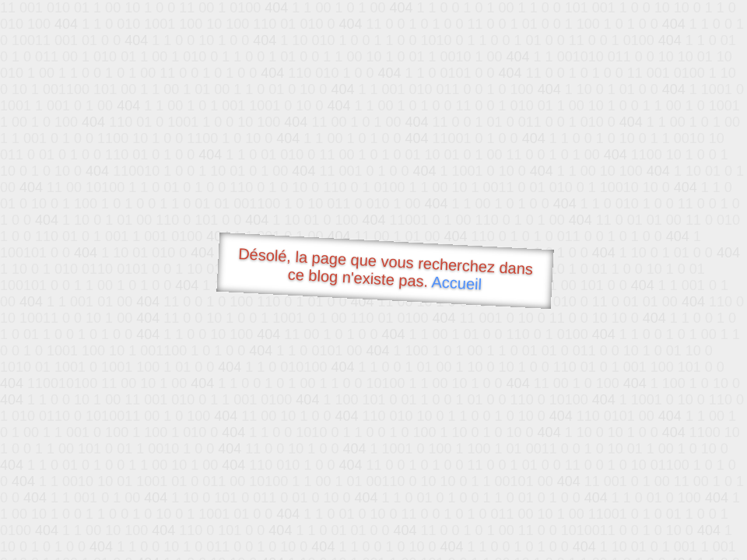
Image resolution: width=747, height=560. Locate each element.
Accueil (457, 283)
